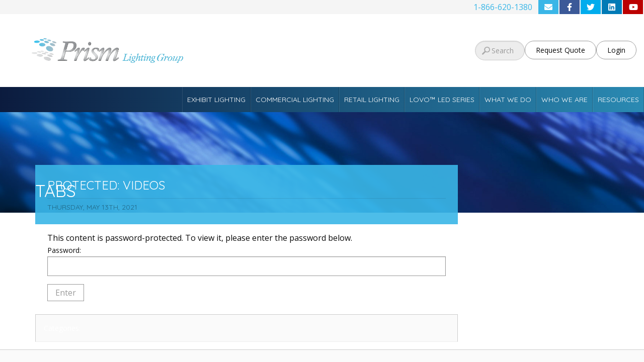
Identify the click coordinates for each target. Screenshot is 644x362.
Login (616, 50)
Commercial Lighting (295, 100)
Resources (618, 100)
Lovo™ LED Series (442, 100)
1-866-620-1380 (503, 7)
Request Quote (560, 50)
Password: (247, 261)
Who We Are (565, 100)
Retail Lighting (372, 100)
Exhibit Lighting (216, 100)
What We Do (508, 100)
